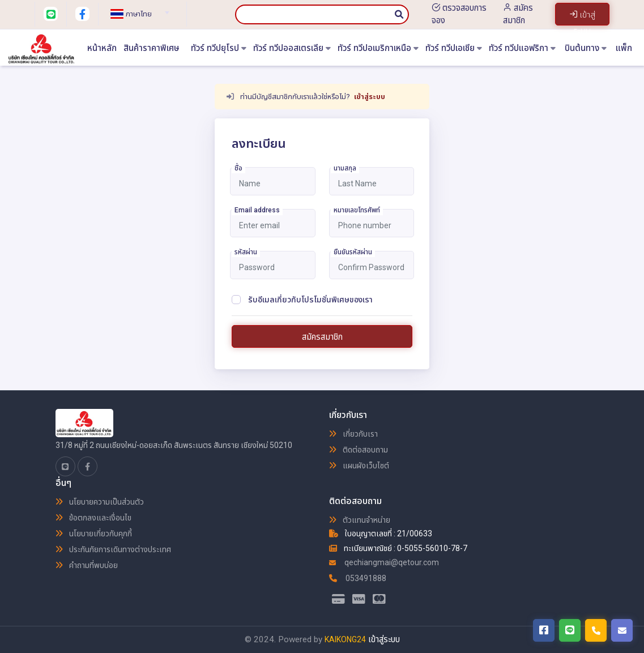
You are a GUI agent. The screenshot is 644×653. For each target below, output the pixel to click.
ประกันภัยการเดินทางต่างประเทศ (113, 549)
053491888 (358, 578)
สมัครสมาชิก (322, 337)
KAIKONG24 (345, 639)
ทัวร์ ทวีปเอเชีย (454, 48)
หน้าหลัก (102, 48)
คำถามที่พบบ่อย (87, 565)
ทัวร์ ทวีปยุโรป (219, 48)
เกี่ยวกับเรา (353, 434)
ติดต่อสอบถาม (359, 450)
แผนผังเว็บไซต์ (359, 466)
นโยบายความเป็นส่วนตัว (100, 502)
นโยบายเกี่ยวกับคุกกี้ (94, 534)
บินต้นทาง (586, 48)
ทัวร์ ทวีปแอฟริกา (522, 48)
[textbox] (138, 14)
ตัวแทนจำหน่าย (360, 520)
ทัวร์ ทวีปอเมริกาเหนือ (378, 48)
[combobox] (138, 9)
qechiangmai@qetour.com (384, 562)
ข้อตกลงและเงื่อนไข (93, 518)
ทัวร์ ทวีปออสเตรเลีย (292, 48)
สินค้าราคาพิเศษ (152, 48)
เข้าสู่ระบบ (370, 97)
